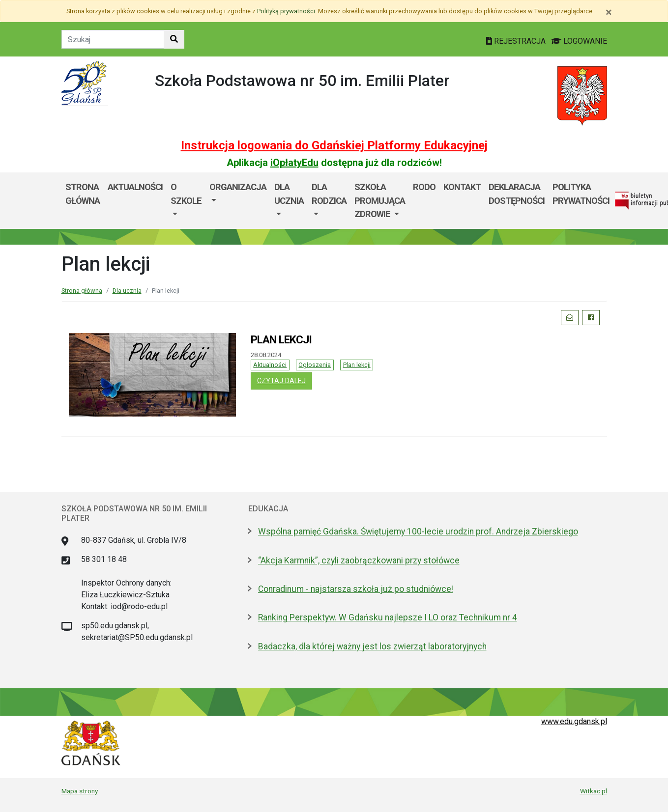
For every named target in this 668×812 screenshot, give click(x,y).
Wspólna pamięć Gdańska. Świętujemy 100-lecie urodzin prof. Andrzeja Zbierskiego (418, 532)
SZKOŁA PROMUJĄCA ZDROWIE (380, 200)
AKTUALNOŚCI (135, 187)
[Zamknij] (609, 12)
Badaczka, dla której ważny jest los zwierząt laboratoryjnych (372, 646)
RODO (424, 187)
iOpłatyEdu (294, 163)
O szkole (186, 194)
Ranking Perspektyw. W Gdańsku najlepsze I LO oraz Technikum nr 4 (388, 617)
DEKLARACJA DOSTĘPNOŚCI (517, 194)
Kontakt (462, 187)
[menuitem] (186, 201)
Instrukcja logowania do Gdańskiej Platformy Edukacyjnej (334, 145)
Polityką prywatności (286, 11)
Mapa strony (80, 791)
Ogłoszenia (315, 365)
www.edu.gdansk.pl (574, 721)
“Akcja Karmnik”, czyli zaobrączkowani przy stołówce (359, 560)
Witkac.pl (594, 791)
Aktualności (270, 365)
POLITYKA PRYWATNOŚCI (581, 194)
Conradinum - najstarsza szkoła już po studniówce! (356, 589)
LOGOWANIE (579, 41)
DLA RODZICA (329, 194)
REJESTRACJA (517, 41)
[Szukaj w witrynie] (174, 39)
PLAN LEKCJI (281, 339)
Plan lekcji (357, 365)
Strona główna (83, 194)
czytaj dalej (285, 380)
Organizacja (238, 187)
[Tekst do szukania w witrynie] (113, 39)
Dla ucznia (289, 194)
